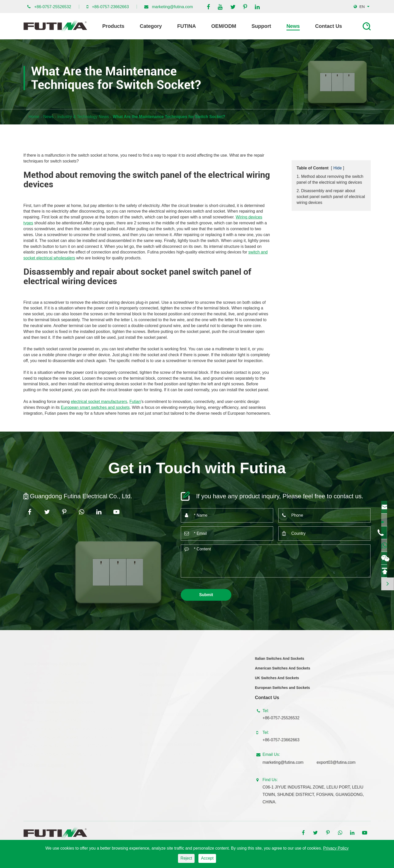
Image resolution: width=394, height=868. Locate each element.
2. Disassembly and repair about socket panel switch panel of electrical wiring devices (331, 197)
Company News (334, 673)
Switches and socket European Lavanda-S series (68, 728)
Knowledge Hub (334, 706)
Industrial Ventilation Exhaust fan (169, 761)
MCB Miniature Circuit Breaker (167, 693)
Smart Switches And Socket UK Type (57, 673)
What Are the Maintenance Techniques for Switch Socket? (169, 117)
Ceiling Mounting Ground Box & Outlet (181, 673)
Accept (207, 858)
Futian (135, 402)
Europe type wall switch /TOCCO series (59, 711)
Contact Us (329, 26)
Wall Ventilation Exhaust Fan (170, 743)
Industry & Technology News (83, 117)
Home (34, 117)
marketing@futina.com (172, 7)
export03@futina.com (340, 762)
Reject (186, 858)
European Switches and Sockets (282, 691)
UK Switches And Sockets (277, 682)
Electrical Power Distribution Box (175, 713)
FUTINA (187, 26)
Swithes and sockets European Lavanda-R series (68, 736)
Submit (206, 595)
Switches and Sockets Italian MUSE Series (62, 753)
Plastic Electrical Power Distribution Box (175, 723)
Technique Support (336, 698)
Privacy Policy (336, 848)
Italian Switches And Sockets (279, 662)
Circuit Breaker (156, 684)
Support (261, 26)
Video (324, 681)
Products (114, 26)
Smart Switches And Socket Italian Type (60, 681)
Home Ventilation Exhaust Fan (167, 753)
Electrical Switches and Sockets (58, 701)
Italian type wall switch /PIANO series (57, 719)
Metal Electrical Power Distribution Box (174, 732)
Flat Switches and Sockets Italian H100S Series (67, 744)
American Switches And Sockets (283, 672)
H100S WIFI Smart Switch (47, 690)
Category (151, 26)
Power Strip (152, 663)
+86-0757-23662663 (110, 7)
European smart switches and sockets (95, 407)
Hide (337, 168)
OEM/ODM (224, 26)
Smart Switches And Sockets (55, 663)
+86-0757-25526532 (53, 7)
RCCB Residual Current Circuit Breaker (175, 702)
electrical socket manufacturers (99, 402)
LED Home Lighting (45, 764)
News (293, 26)
